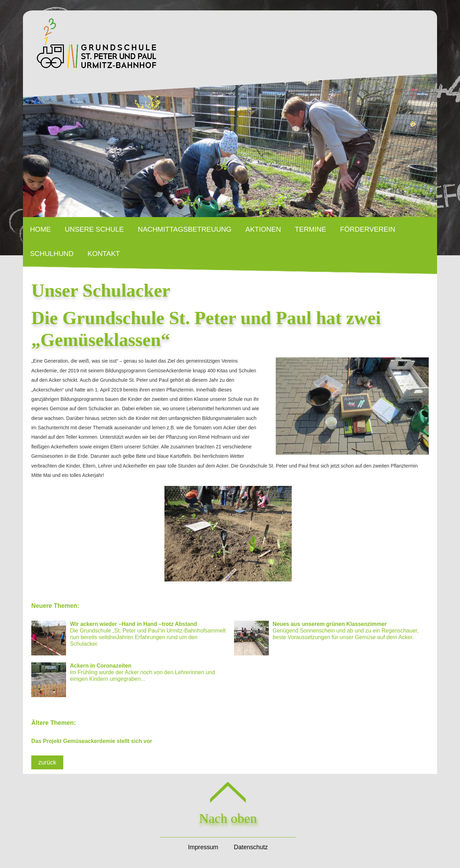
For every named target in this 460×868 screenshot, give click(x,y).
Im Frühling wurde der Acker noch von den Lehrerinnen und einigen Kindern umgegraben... (123, 680)
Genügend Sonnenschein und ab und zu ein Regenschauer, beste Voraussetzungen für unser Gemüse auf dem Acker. (326, 638)
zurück (47, 762)
